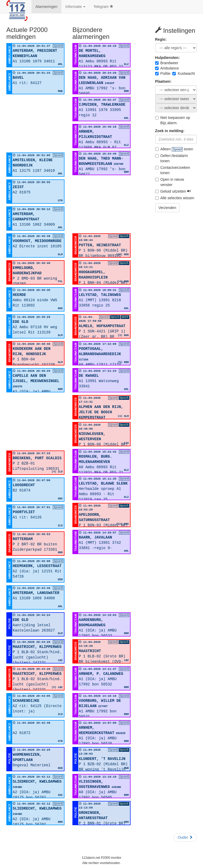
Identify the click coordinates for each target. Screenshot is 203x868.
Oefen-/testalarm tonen (172, 158)
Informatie (75, 7)
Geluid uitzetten (173, 191)
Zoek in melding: (170, 131)
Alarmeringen (46, 7)
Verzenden (167, 208)
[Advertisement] (35, 123)
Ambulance (167, 68)
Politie (163, 73)
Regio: (161, 39)
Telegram (103, 7)
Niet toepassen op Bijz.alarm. (173, 120)
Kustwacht (184, 73)
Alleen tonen (174, 149)
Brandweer (167, 63)
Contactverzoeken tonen (173, 170)
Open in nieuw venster (170, 182)
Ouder (185, 837)
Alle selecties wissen (175, 198)
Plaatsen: (163, 81)
